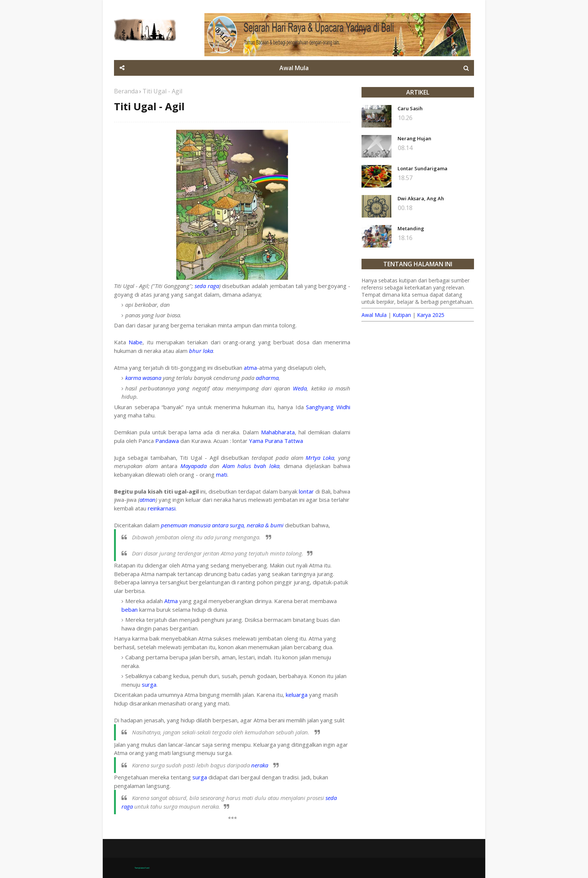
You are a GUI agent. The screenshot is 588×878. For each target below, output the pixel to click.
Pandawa (167, 441)
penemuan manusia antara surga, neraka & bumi (222, 525)
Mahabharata (278, 432)
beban (130, 609)
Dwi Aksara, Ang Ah (421, 198)
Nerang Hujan (414, 138)
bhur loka (201, 351)
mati (222, 474)
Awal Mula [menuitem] (294, 68)
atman (148, 500)
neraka (260, 765)
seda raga (207, 286)
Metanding (411, 228)
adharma (267, 378)
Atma (171, 601)
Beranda (126, 91)
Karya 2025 (431, 315)
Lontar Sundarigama (422, 168)
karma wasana (143, 378)
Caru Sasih (410, 108)
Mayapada (193, 466)
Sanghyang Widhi (328, 407)
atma (250, 368)
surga (149, 684)
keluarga (297, 695)
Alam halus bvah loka (251, 466)
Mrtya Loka (320, 458)
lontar (306, 491)
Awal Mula (374, 315)
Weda (300, 388)
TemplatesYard (142, 868)
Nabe (136, 342)
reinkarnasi (162, 508)
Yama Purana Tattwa (276, 441)
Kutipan (402, 315)
